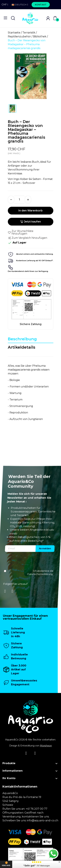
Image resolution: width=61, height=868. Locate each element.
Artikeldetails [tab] (22, 347)
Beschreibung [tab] (22, 339)
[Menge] (20, 200)
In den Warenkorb (30, 211)
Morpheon (46, 746)
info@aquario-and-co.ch (43, 820)
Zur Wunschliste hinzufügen (21, 232)
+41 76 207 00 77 (37, 809)
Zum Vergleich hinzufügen (27, 238)
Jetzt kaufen (30, 222)
